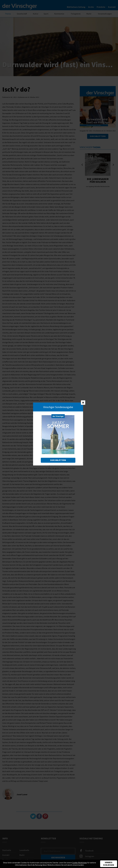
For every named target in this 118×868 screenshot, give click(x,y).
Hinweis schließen (109, 864)
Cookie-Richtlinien (80, 863)
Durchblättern (58, 460)
